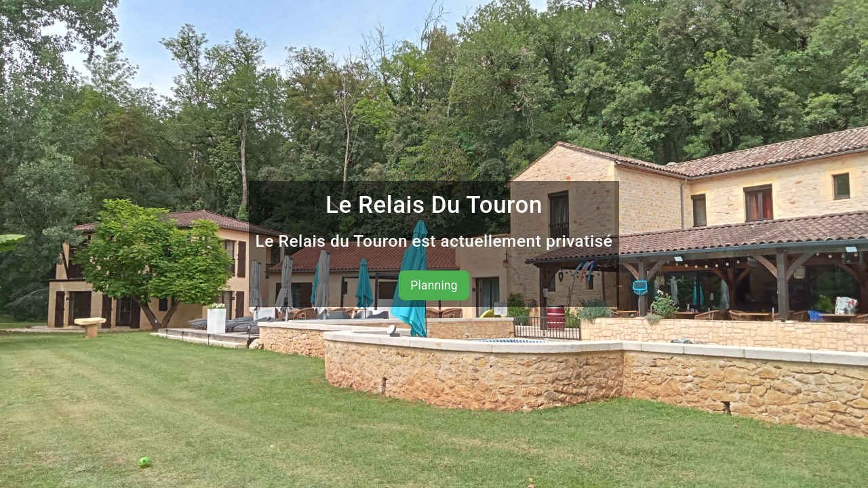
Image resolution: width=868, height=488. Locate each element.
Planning (434, 285)
